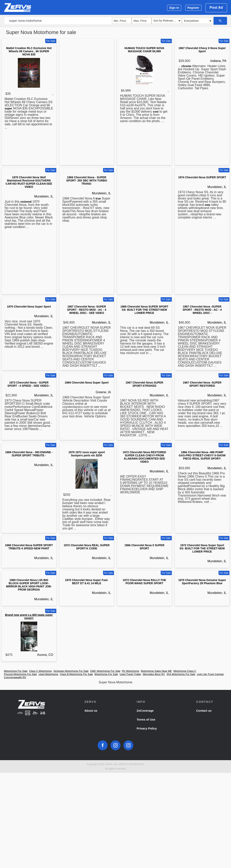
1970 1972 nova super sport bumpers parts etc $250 (87, 454)
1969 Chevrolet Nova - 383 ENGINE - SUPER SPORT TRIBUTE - (29, 454)
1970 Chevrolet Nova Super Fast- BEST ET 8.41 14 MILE (87, 582)
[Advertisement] (87, 103)
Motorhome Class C (185, 671)
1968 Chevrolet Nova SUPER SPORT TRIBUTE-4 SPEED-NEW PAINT (29, 547)
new (208, 205)
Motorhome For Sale (16, 671)
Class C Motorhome (41, 671)
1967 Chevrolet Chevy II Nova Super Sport (202, 50)
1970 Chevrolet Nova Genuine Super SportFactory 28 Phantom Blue (202, 582)
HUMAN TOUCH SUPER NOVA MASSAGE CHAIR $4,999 (144, 50)
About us (91, 711)
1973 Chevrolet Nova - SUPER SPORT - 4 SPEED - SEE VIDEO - (29, 384)
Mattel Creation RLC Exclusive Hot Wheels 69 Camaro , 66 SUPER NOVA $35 (29, 51)
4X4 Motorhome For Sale (181, 674)
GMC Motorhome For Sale (105, 671)
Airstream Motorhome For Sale (71, 671)
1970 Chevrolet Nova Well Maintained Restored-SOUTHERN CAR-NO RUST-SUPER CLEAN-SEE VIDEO (29, 182)
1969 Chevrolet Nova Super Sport (87, 383)
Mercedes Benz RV (154, 674)
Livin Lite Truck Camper (210, 674)
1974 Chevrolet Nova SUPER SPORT (202, 177)
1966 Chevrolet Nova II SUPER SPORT (144, 547)
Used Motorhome (48, 674)
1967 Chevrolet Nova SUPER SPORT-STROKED (144, 384)
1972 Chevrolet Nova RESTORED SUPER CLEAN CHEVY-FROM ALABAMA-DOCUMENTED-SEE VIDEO (144, 457)
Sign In (174, 8)
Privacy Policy (147, 728)
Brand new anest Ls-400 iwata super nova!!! (29, 616)
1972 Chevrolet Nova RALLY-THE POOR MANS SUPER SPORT (144, 582)
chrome (186, 66)
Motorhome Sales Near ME (156, 671)
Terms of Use (146, 719)
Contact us (204, 711)
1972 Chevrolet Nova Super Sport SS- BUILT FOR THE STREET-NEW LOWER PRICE (202, 548)
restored (26, 202)
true (98, 198)
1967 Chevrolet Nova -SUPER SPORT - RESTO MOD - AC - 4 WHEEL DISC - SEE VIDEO (87, 310)
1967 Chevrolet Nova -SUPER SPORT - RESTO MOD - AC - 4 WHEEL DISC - (202, 310)
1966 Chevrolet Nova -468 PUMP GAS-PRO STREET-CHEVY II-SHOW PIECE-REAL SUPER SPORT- (202, 455)
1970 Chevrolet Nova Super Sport (29, 307)
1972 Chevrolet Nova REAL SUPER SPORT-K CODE (87, 547)
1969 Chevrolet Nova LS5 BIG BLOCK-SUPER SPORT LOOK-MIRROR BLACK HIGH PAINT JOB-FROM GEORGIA (29, 585)
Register (193, 8)
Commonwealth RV (15, 677)
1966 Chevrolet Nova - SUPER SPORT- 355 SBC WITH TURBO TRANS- (87, 180)
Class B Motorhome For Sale (76, 674)
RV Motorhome (131, 671)
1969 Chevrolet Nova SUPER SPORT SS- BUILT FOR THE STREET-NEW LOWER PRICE (144, 310)
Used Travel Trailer (130, 674)
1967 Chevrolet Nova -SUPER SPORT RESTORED (202, 384)
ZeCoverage (145, 711)
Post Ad (216, 8)
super (8, 108)
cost (156, 112)
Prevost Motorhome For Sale (20, 674)
